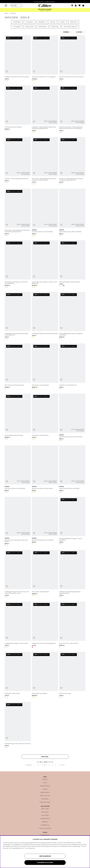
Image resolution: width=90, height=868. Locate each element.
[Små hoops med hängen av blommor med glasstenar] (18, 264)
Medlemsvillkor (45, 792)
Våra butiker (45, 812)
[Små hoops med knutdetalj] (18, 109)
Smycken (13, 13)
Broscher (55, 27)
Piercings (73, 22)
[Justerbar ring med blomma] (72, 367)
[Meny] (6, 5)
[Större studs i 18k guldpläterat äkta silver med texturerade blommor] (18, 213)
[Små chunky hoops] (72, 675)
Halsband (29, 22)
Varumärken (45, 815)
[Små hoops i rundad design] (45, 367)
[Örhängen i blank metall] (18, 675)
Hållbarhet (45, 822)
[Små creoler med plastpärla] (45, 574)
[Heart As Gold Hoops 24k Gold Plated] (72, 418)
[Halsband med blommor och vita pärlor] (18, 59)
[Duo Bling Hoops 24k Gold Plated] (45, 213)
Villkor (45, 783)
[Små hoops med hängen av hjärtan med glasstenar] (45, 264)
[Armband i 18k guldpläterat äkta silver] (18, 161)
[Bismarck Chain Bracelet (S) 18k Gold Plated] (18, 522)
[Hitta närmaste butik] (72, 6)
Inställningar (45, 856)
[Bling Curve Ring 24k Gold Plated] (45, 469)
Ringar (53, 22)
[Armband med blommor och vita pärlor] (72, 59)
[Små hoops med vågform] (45, 675)
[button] (77, 5)
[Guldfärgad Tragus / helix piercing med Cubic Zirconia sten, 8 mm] (18, 574)
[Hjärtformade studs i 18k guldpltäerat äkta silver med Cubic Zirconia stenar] (72, 109)
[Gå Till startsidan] (45, 5)
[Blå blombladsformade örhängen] (72, 264)
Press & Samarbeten (45, 828)
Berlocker (30, 27)
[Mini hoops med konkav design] (18, 367)
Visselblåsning (45, 825)
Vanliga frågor (45, 835)
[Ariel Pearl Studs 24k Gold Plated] (18, 469)
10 (49, 765)
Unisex (63, 22)
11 (52, 765)
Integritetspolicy (45, 786)
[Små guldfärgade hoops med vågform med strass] (72, 316)
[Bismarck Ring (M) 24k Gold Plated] (45, 522)
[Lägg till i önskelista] (7, 71)
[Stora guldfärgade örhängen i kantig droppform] (72, 522)
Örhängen (17, 22)
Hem (6, 13)
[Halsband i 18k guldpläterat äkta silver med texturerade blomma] (45, 109)
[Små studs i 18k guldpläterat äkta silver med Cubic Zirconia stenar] (45, 161)
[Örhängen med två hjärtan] (45, 418)
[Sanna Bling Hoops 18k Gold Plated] (72, 213)
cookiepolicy (31, 848)
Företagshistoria (45, 819)
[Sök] (17, 5)
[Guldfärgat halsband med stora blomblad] (45, 316)
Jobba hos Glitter (45, 796)
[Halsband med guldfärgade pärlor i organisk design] (72, 574)
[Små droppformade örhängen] (18, 418)
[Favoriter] (80, 5)
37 (60, 765)
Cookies (45, 789)
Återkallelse (45, 799)
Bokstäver (43, 27)
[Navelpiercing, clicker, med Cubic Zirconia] (18, 725)
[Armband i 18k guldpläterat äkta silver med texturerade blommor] (72, 161)
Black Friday (45, 809)
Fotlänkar (17, 27)
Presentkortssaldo (45, 802)
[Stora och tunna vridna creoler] (72, 625)
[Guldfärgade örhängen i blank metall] (18, 625)
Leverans (45, 779)
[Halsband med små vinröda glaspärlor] (45, 625)
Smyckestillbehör (70, 27)
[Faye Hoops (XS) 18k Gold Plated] (72, 469)
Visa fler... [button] (45, 757)
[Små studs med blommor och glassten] (45, 59)
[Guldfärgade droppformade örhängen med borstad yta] (18, 316)
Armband (42, 22)
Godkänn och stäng (45, 863)
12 (55, 765)
